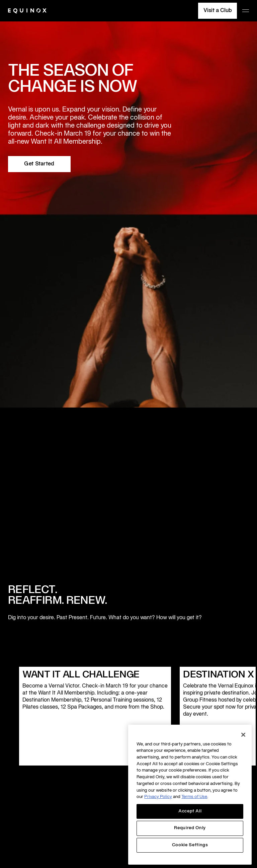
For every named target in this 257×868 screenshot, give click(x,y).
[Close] (243, 735)
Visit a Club (218, 11)
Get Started (39, 164)
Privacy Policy (158, 797)
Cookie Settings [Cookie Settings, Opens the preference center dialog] (190, 845)
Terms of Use (194, 797)
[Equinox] (27, 11)
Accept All (190, 811)
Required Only (190, 828)
